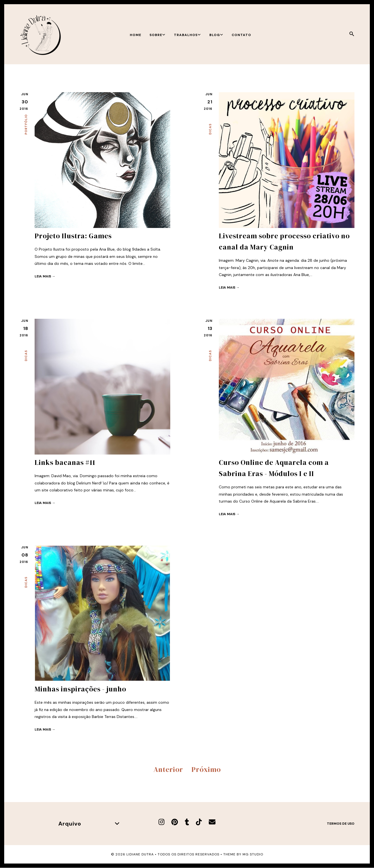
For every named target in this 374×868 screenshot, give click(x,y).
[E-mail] (212, 822)
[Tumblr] (187, 822)
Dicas (210, 129)
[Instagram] (161, 822)
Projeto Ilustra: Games (73, 236)
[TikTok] (199, 822)
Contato (241, 35)
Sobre (158, 35)
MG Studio (253, 854)
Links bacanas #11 (65, 462)
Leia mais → (45, 276)
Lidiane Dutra (140, 854)
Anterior (168, 769)
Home (136, 35)
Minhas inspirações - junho (80, 689)
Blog (216, 35)
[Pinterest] (175, 822)
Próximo (206, 769)
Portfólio (26, 124)
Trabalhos (187, 35)
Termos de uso (341, 824)
